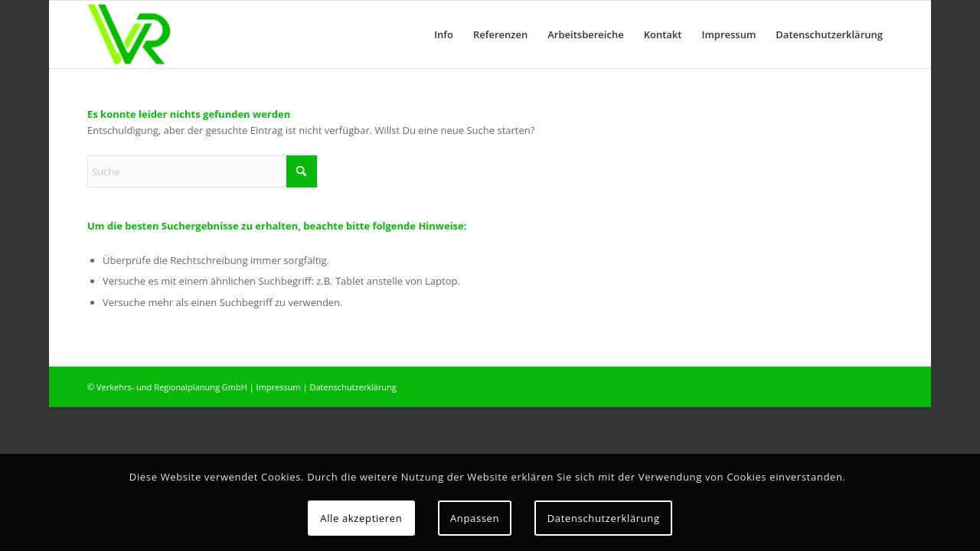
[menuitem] (444, 34)
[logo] (129, 34)
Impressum (279, 387)
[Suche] (202, 171)
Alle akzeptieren (361, 518)
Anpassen (475, 518)
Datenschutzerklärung (353, 387)
